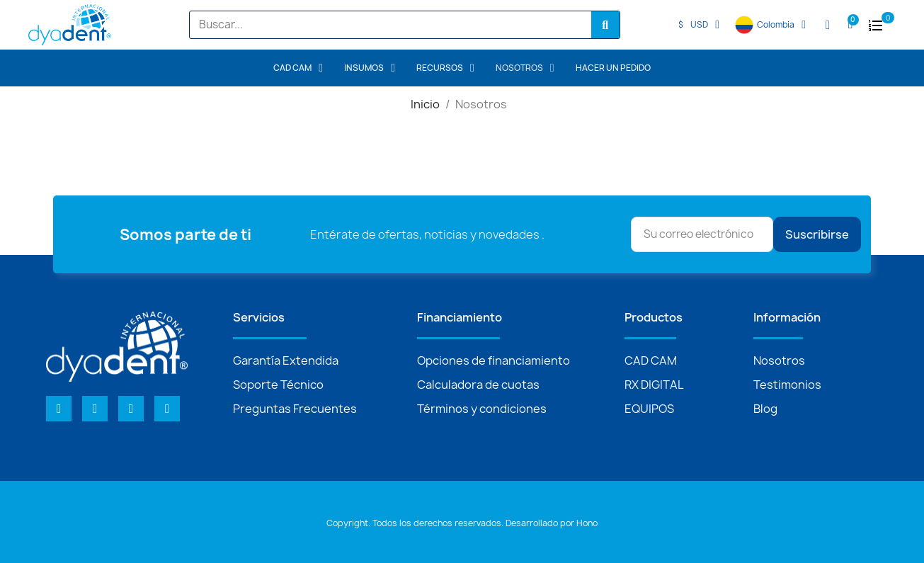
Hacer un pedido (613, 68)
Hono (587, 523)
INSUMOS (370, 68)
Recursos (445, 68)
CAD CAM (298, 68)
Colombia (781, 25)
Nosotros (525, 68)
